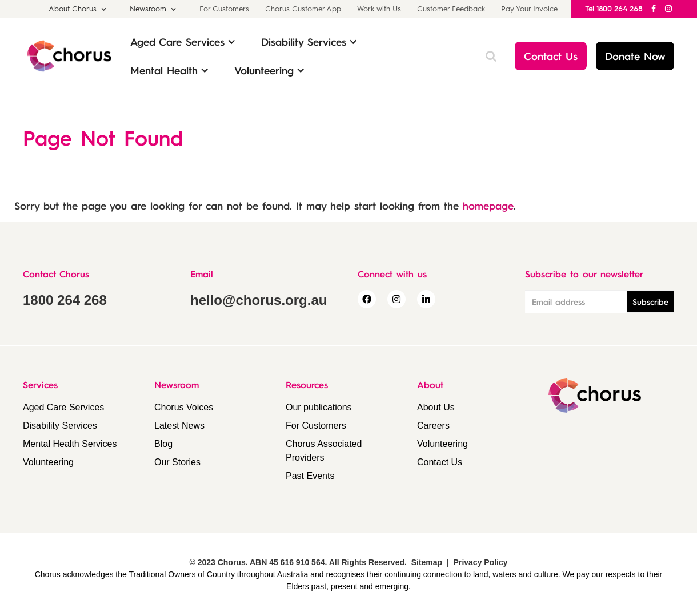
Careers (433, 426)
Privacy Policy (481, 562)
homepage (488, 205)
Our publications (319, 407)
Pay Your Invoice (529, 9)
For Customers (224, 9)
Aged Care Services (63, 407)
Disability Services (60, 426)
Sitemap (427, 562)
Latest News (179, 426)
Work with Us (379, 9)
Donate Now (635, 56)
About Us (436, 407)
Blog (163, 444)
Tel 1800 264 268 (614, 9)
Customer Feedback (451, 9)
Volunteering (48, 462)
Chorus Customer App (303, 9)
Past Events (310, 476)
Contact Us (551, 56)
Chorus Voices (184, 407)
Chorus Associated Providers (324, 451)
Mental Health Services (70, 444)
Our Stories (177, 462)
